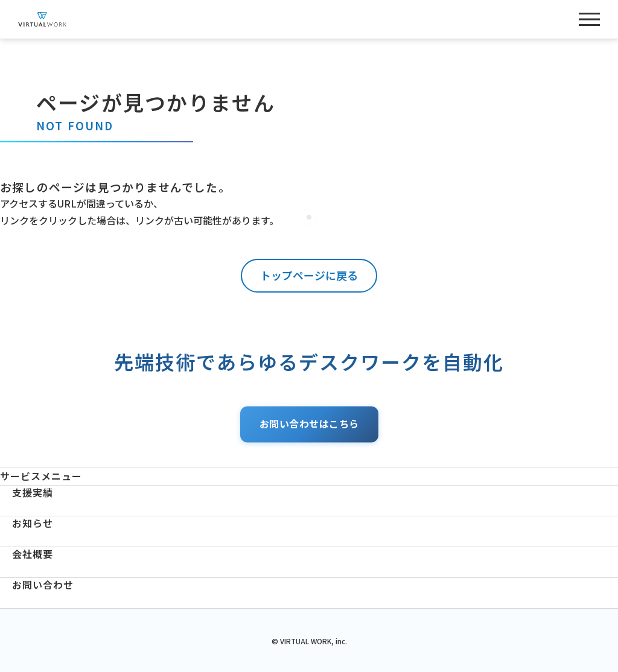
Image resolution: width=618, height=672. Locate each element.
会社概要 (33, 554)
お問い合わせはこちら (309, 424)
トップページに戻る (309, 275)
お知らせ (33, 523)
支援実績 (33, 493)
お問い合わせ (43, 585)
